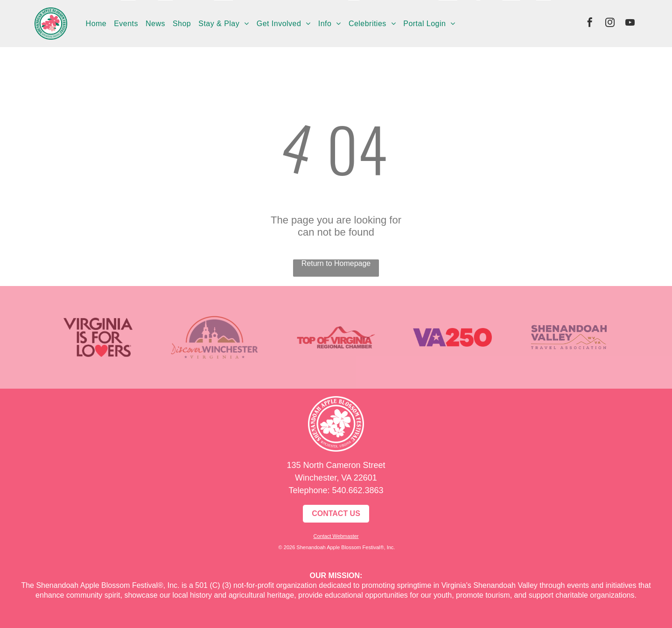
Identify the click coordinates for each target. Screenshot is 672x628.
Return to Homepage (336, 263)
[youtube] (630, 24)
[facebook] (590, 24)
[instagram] (610, 24)
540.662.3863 (357, 490)
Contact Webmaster (336, 536)
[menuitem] (96, 23)
